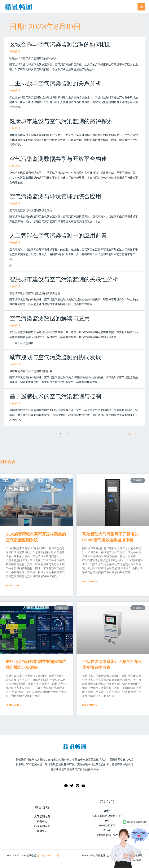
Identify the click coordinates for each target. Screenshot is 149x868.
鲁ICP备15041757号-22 (50, 855)
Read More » (13, 585)
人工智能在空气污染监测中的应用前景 (58, 236)
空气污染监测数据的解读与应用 (50, 318)
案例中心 (42, 821)
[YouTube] (83, 786)
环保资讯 (15, 51)
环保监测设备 (42, 826)
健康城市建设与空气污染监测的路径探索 (61, 121)
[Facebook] (66, 786)
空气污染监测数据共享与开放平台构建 (58, 159)
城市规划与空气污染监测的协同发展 (55, 357)
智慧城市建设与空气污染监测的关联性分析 (64, 279)
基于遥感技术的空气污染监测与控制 (55, 396)
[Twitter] (72, 786)
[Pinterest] (77, 786)
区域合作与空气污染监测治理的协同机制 (61, 45)
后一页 (135, 434)
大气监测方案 (42, 816)
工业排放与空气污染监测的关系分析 (55, 83)
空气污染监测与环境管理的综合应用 (55, 196)
